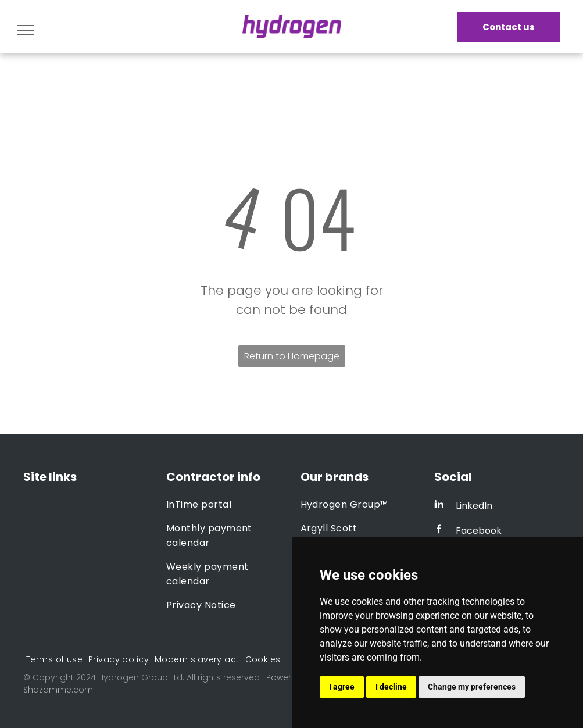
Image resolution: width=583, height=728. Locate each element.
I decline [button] (391, 687)
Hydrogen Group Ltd (140, 677)
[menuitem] (225, 504)
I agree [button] (342, 687)
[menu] (26, 30)
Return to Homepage (292, 356)
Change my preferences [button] (472, 687)
